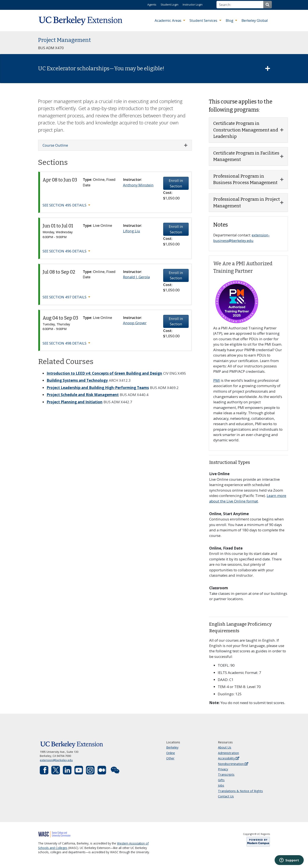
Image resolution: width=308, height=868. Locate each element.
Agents (152, 4)
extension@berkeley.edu (56, 760)
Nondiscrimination (233, 764)
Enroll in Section (176, 183)
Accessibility (229, 758)
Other (170, 758)
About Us (225, 747)
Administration (228, 753)
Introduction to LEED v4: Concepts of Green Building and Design (104, 373)
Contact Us (226, 796)
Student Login (170, 4)
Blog (230, 20)
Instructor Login (193, 4)
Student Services (204, 20)
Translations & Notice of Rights (240, 791)
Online (171, 753)
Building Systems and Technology (77, 380)
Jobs (221, 785)
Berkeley (172, 747)
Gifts (221, 780)
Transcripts (226, 774)
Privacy (223, 769)
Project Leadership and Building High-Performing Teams (98, 388)
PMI (217, 380)
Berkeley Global (255, 20)
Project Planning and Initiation (75, 402)
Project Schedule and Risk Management (83, 395)
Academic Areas (168, 20)
